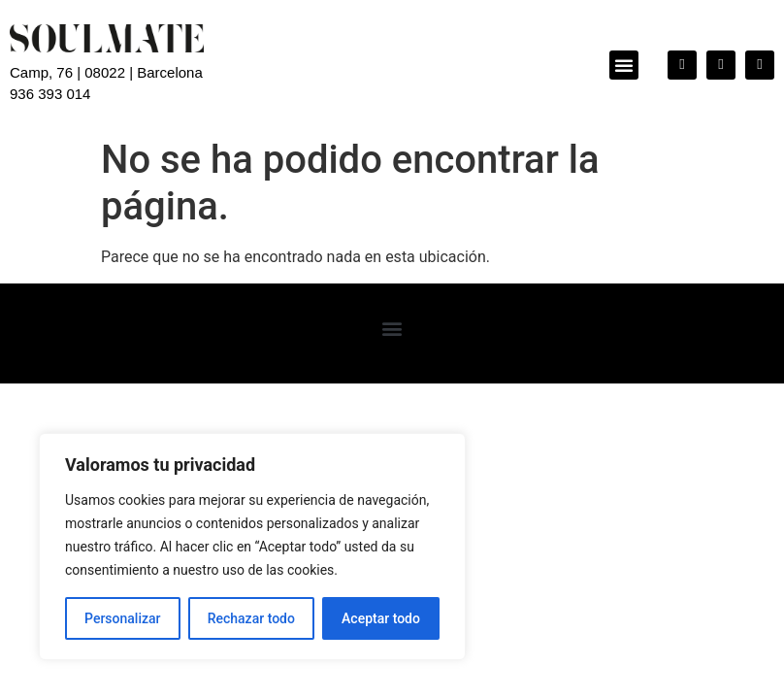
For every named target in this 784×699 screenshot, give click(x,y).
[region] (252, 547)
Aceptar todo (381, 618)
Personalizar (122, 618)
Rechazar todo (251, 618)
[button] (624, 65)
